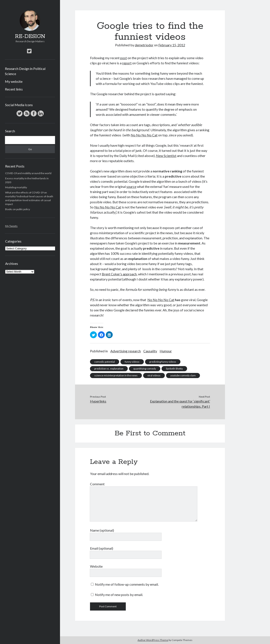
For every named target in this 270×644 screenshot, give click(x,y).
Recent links (14, 89)
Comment (97, 484)
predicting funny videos (163, 362)
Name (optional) (102, 530)
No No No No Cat (144, 135)
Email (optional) (102, 548)
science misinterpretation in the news (116, 375)
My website (14, 81)
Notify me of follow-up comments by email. (127, 584)
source (131, 186)
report (127, 63)
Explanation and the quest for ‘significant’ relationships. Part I (180, 404)
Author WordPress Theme (153, 640)
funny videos (132, 362)
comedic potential (105, 362)
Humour (166, 351)
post (124, 58)
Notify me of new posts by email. (119, 595)
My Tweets (11, 226)
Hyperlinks (98, 401)
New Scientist (166, 156)
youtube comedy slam (183, 375)
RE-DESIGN (30, 36)
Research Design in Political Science (25, 71)
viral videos (154, 375)
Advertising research (126, 351)
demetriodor (144, 45)
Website (96, 566)
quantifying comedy (145, 369)
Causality (150, 351)
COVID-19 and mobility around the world (28, 173)
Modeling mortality (16, 187)
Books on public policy (18, 209)
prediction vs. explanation (109, 369)
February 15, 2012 (172, 45)
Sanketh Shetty (174, 369)
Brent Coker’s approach (119, 274)
